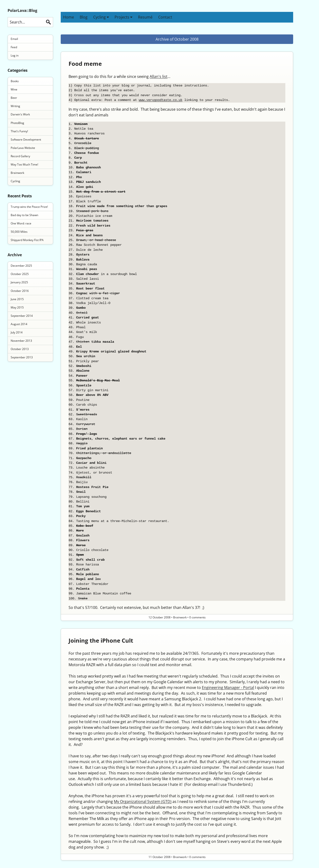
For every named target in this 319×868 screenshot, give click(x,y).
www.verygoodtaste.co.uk (161, 100)
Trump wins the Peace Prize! (29, 207)
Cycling (101, 17)
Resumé (145, 17)
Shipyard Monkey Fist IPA (27, 240)
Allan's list (159, 76)
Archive (15, 255)
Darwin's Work (20, 114)
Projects (123, 17)
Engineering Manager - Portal (228, 688)
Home (69, 17)
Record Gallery (20, 156)
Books (15, 81)
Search (48, 22)
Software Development (26, 140)
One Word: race (21, 223)
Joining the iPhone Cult (101, 640)
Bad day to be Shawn (24, 215)
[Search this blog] (30, 22)
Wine (14, 89)
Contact (165, 17)
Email (14, 39)
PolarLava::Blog (22, 10)
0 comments (197, 617)
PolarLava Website (23, 148)
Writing (15, 106)
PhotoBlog (17, 123)
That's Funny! (19, 131)
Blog (84, 17)
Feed (14, 47)
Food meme (85, 64)
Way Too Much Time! (24, 164)
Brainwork (17, 173)
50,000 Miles (19, 232)
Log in (15, 55)
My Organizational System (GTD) (143, 802)
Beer (14, 98)
